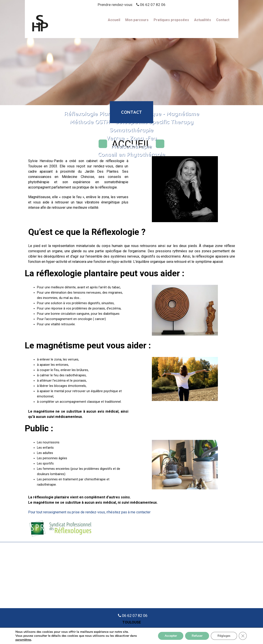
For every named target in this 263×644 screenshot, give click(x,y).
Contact (223, 20)
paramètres (23, 640)
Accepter (171, 636)
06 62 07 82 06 (153, 5)
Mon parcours (137, 20)
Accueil (114, 20)
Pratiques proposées (171, 20)
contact (131, 112)
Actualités (203, 20)
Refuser (197, 636)
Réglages (224, 636)
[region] (131, 53)
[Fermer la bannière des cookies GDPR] (243, 636)
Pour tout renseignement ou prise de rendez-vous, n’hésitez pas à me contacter (89, 512)
